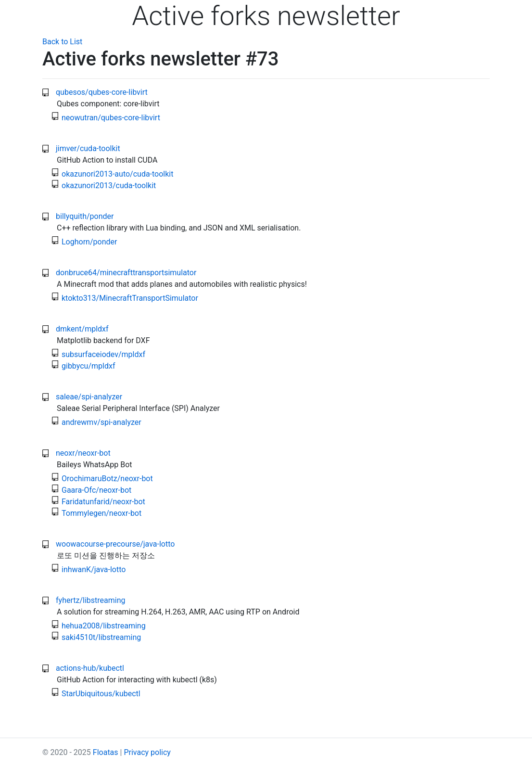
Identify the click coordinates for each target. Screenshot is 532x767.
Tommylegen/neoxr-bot (101, 513)
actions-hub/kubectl (90, 668)
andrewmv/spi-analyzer (101, 422)
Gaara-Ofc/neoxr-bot (96, 490)
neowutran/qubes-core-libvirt (111, 118)
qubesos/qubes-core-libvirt (102, 92)
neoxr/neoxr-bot (83, 453)
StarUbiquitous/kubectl (101, 694)
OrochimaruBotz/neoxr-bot (107, 479)
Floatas (106, 752)
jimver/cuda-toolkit (88, 148)
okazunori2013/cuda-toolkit (109, 185)
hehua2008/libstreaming (104, 626)
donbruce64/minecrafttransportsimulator (126, 273)
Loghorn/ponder (89, 242)
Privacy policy (147, 752)
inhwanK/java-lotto (94, 569)
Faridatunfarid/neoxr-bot (103, 502)
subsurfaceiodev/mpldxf (103, 354)
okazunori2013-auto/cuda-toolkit (117, 174)
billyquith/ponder (85, 216)
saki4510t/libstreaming (101, 637)
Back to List (62, 42)
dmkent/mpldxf (82, 329)
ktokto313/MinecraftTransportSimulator (130, 298)
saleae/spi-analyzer (89, 397)
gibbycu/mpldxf (88, 366)
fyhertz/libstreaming (90, 600)
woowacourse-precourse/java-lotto (115, 544)
